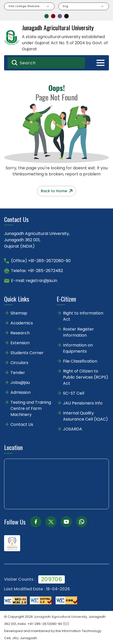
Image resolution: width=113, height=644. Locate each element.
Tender (18, 373)
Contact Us (22, 424)
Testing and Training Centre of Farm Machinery (31, 408)
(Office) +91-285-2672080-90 (41, 261)
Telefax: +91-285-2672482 (37, 271)
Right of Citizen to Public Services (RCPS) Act (86, 377)
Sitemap (19, 313)
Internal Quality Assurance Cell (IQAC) (85, 416)
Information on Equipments (78, 348)
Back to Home (57, 191)
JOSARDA (73, 429)
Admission (21, 392)
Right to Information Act (83, 316)
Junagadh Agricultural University (60, 617)
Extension (20, 343)
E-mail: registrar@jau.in (34, 281)
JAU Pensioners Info (83, 403)
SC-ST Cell (74, 393)
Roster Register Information (78, 332)
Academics (22, 323)
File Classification (80, 361)
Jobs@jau (20, 383)
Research (20, 333)
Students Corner (27, 353)
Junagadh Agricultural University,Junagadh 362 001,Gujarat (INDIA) (37, 240)
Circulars (19, 363)
